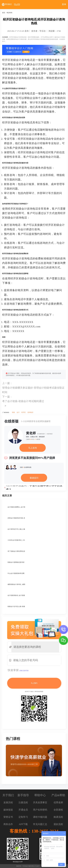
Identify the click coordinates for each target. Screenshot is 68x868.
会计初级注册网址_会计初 (16, 507)
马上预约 (34, 683)
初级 (13, 412)
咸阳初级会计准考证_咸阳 (16, 584)
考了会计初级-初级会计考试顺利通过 (23, 401)
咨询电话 (30, 412)
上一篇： (7, 383)
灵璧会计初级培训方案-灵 (16, 518)
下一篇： (7, 397)
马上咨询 (33, 448)
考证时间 (9, 13)
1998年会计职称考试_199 (16, 540)
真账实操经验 (24, 671)
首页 (4, 13)
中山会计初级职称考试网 (16, 573)
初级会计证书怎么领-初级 (16, 606)
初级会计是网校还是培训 (16, 562)
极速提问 (34, 478)
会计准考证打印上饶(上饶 (16, 529)
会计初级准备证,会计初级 (16, 595)
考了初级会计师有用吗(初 (16, 551)
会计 (18, 412)
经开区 (24, 412)
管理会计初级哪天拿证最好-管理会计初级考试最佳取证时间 (33, 390)
